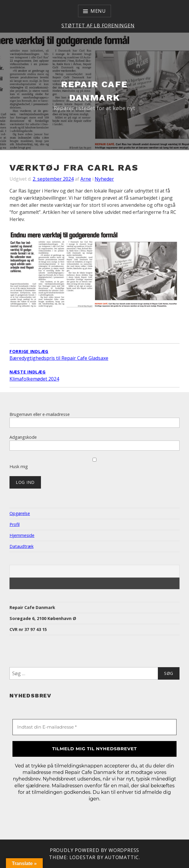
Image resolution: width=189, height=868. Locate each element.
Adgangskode (23, 437)
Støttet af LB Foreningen (98, 26)
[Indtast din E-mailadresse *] (94, 727)
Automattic (122, 857)
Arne (86, 179)
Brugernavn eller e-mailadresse (40, 414)
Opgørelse (20, 513)
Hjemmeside (22, 535)
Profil (15, 524)
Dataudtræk (22, 546)
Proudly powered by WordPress (94, 850)
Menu (98, 11)
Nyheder (104, 179)
